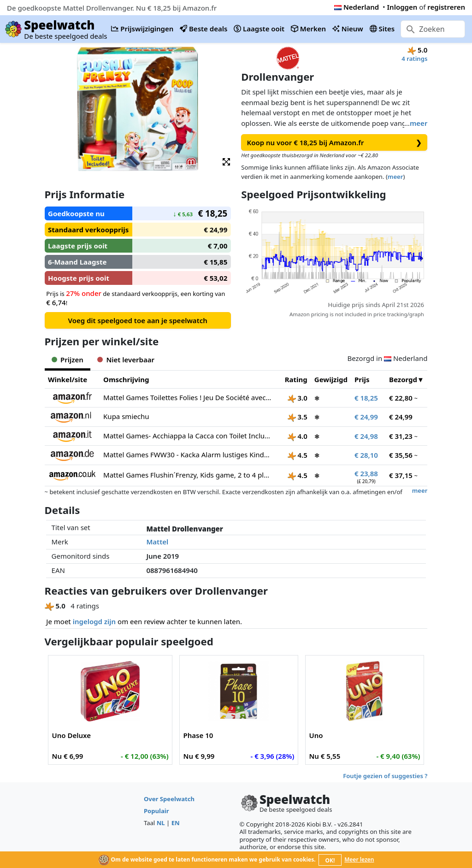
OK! (330, 860)
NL (161, 823)
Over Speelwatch (169, 799)
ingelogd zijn (94, 621)
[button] (226, 161)
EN (176, 823)
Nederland (357, 7)
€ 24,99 (366, 417)
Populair (156, 811)
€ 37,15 (401, 475)
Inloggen (402, 7)
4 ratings (414, 59)
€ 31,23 (401, 436)
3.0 (298, 398)
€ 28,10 (366, 455)
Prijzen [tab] (68, 360)
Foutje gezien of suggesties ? (385, 776)
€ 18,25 (366, 398)
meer (419, 123)
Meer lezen (359, 859)
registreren (446, 7)
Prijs (362, 379)
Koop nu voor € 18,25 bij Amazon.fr (335, 143)
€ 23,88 (366, 473)
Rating (296, 379)
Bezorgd (403, 379)
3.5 (298, 417)
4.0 (298, 436)
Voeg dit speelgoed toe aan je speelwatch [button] (137, 320)
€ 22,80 (401, 398)
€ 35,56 (401, 455)
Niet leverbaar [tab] (126, 360)
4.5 (298, 455)
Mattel (157, 542)
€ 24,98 (366, 436)
